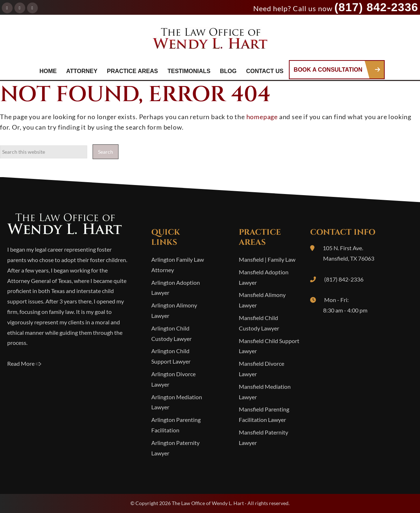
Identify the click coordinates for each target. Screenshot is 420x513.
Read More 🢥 (24, 363)
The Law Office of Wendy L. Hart (210, 41)
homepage (262, 117)
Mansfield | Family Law (267, 259)
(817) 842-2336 (376, 7)
